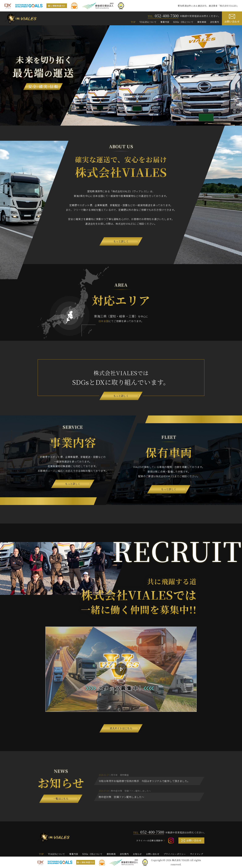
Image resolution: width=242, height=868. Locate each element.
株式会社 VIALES (181, 860)
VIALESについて (148, 22)
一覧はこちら (61, 799)
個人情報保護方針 (57, 6)
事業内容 (165, 22)
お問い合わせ (232, 22)
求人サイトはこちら (121, 728)
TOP (133, 22)
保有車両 (202, 22)
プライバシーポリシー (175, 854)
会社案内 (214, 22)
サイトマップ (196, 854)
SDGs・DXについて (183, 22)
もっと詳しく (121, 241)
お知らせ (137, 854)
